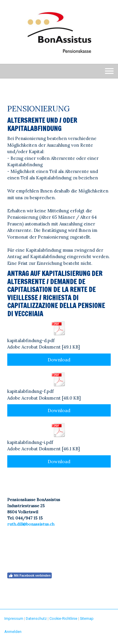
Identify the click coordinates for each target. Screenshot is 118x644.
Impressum (14, 618)
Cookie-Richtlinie (63, 618)
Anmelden (13, 632)
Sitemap (87, 618)
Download (59, 360)
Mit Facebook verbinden (29, 575)
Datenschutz (36, 618)
